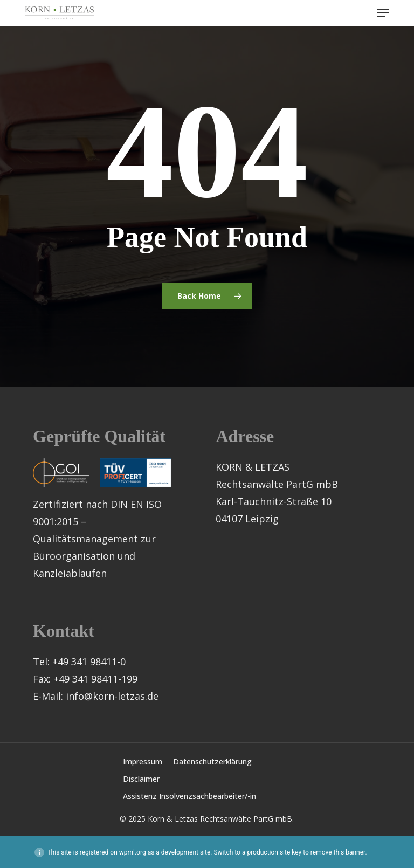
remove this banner (338, 852)
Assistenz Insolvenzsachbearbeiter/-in (189, 796)
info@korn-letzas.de (112, 696)
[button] (383, 13)
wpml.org (133, 852)
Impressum (143, 762)
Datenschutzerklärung (212, 762)
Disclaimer (141, 779)
